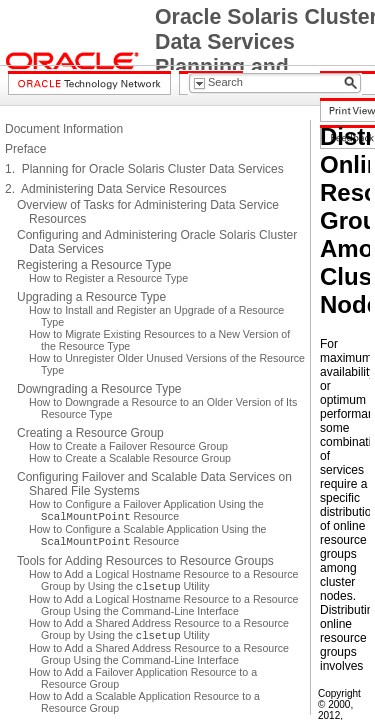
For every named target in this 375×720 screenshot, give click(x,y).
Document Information (64, 129)
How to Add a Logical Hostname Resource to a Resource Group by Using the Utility (164, 580)
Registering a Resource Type (94, 265)
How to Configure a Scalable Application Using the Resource (148, 535)
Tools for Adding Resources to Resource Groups (145, 561)
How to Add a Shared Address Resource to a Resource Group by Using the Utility (159, 629)
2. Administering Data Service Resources (115, 189)
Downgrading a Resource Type (99, 389)
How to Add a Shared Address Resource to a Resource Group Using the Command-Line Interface (159, 654)
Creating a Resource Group (90, 433)
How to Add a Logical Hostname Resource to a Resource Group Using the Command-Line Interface (164, 605)
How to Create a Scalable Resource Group (130, 458)
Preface (25, 149)
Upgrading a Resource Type (91, 297)
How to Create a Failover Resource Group (128, 446)
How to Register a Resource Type (108, 278)
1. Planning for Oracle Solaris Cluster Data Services (144, 169)
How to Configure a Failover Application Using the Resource (146, 510)
